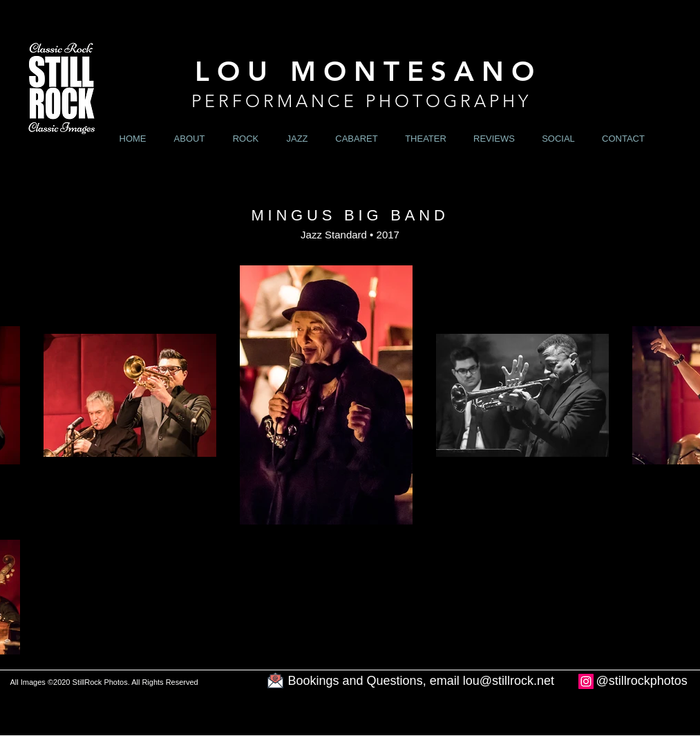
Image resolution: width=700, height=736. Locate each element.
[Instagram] (586, 681)
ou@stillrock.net (510, 681)
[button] (246, 139)
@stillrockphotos (642, 681)
